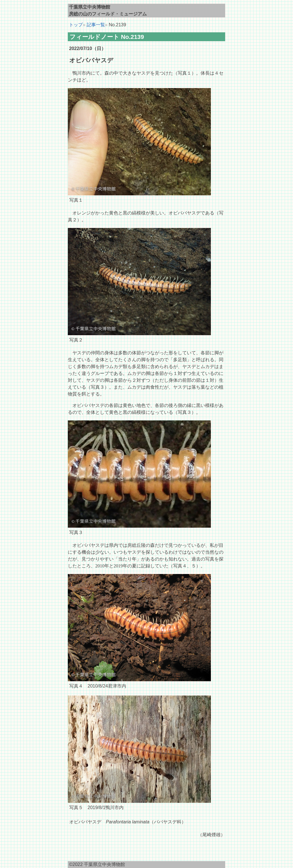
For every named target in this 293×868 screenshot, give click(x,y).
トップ (75, 25)
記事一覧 (96, 25)
